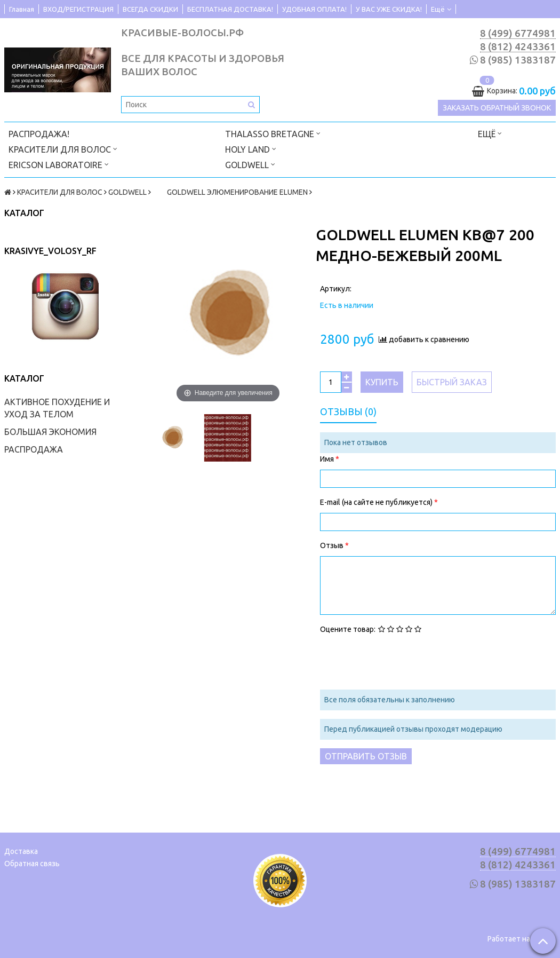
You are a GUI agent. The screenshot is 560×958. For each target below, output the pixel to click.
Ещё (441, 9)
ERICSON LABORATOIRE (59, 164)
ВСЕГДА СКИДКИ (150, 9)
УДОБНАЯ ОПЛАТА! (314, 9)
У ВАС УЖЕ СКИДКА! (389, 9)
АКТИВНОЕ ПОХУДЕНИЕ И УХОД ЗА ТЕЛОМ (57, 408)
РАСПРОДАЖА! (39, 134)
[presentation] (401, 661)
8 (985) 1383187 (518, 60)
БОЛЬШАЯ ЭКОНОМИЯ (50, 432)
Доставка (21, 851)
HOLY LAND (251, 149)
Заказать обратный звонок (497, 108)
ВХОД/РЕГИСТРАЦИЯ (78, 9)
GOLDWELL (250, 164)
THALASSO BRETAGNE (273, 133)
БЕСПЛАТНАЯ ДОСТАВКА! (230, 9)
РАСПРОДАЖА (34, 449)
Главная (22, 9)
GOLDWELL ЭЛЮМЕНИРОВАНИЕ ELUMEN (230, 192)
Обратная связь (32, 864)
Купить (382, 382)
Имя (328, 459)
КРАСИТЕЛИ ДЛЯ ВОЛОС (63, 149)
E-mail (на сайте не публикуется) (377, 502)
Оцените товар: (348, 629)
